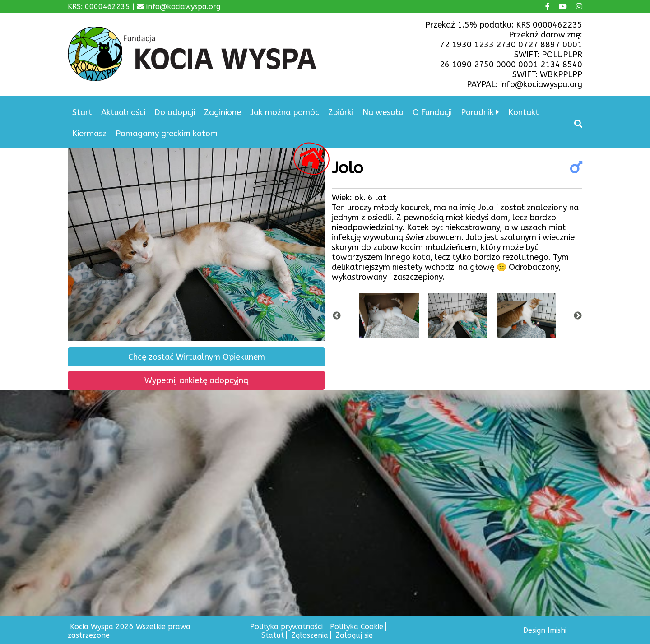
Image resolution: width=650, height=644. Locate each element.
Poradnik (477, 112)
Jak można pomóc (285, 112)
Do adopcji (175, 112)
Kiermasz (89, 134)
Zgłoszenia (310, 635)
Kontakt (524, 112)
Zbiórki (341, 112)
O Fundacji (432, 112)
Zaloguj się (354, 635)
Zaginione (223, 112)
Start (82, 112)
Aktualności (123, 112)
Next (578, 316)
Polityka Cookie (357, 627)
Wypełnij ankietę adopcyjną (196, 380)
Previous (337, 316)
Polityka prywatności (286, 627)
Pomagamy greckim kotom (167, 134)
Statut (273, 635)
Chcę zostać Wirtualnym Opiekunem (197, 357)
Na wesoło (383, 112)
